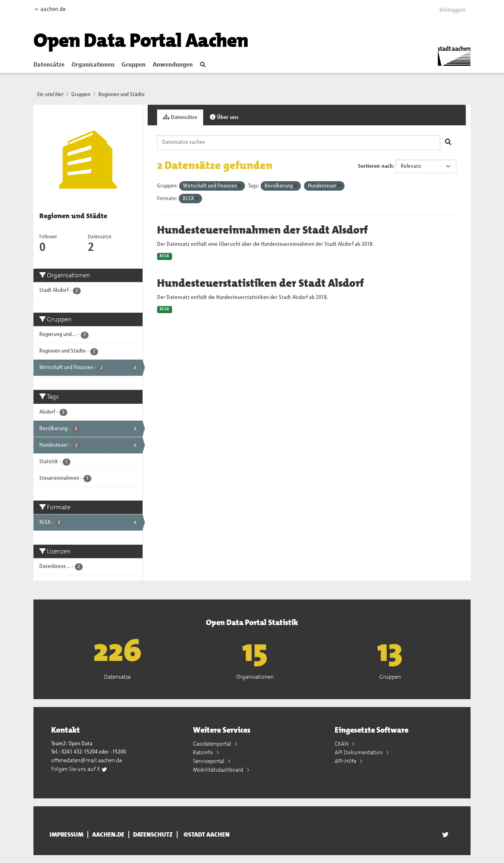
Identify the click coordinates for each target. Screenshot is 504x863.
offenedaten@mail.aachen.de (87, 760)
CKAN (342, 744)
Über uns (224, 117)
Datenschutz (153, 835)
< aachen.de (50, 9)
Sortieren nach (375, 166)
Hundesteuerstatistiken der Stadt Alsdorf (260, 283)
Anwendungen (173, 65)
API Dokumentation (359, 752)
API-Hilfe (346, 761)
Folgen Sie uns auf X (79, 769)
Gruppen (134, 65)
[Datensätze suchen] (299, 143)
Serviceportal (209, 761)
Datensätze (49, 65)
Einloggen (452, 10)
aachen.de (108, 835)
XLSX (164, 256)
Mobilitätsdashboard (219, 770)
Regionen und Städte (122, 95)
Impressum (67, 835)
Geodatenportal (213, 744)
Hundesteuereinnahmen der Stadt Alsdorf (262, 230)
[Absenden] (448, 143)
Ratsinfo (204, 752)
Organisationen (93, 65)
